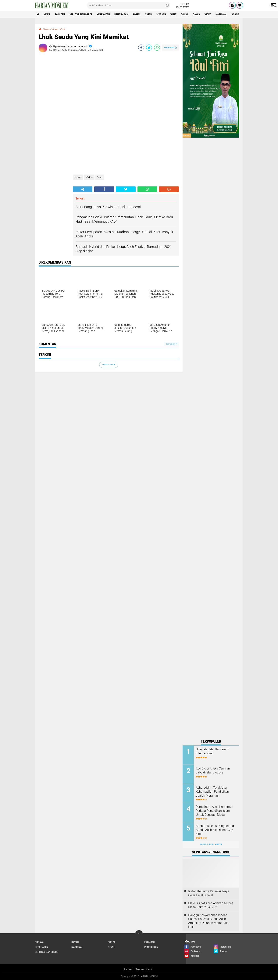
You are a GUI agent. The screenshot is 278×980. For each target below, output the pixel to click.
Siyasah (161, 14)
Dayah (196, 14)
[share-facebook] (141, 48)
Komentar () (170, 47)
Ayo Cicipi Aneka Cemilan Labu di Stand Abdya (213, 770)
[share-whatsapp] (157, 48)
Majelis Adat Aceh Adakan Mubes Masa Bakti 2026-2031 (211, 905)
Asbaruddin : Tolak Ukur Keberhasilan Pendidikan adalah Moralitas (212, 792)
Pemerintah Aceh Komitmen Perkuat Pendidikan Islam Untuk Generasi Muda (214, 811)
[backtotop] (139, 934)
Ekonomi (60, 14)
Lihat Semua (109, 365)
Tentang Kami (144, 969)
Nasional (221, 14)
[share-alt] (83, 189)
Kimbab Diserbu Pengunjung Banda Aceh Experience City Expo (215, 830)
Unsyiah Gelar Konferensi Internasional (213, 751)
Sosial (137, 14)
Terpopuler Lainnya (211, 844)
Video (208, 14)
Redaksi (128, 969)
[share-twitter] (149, 48)
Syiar (148, 14)
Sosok (235, 14)
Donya (185, 14)
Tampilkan (171, 344)
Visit (173, 14)
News (47, 14)
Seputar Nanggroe (81, 14)
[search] (129, 5)
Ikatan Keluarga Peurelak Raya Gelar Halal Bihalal (209, 893)
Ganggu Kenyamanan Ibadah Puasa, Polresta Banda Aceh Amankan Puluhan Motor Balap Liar (209, 921)
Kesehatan (103, 14)
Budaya (39, 942)
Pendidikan (121, 14)
